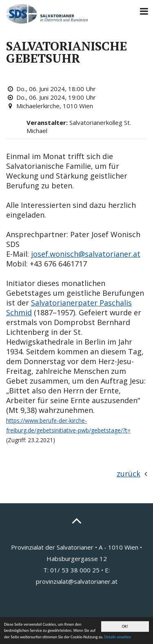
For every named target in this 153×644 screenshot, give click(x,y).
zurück (129, 474)
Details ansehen (118, 637)
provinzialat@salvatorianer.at (77, 581)
